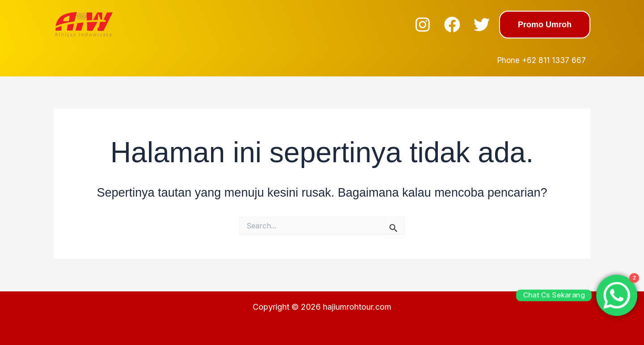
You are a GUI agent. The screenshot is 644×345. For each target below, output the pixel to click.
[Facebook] (452, 25)
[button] (545, 25)
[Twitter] (482, 25)
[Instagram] (423, 25)
